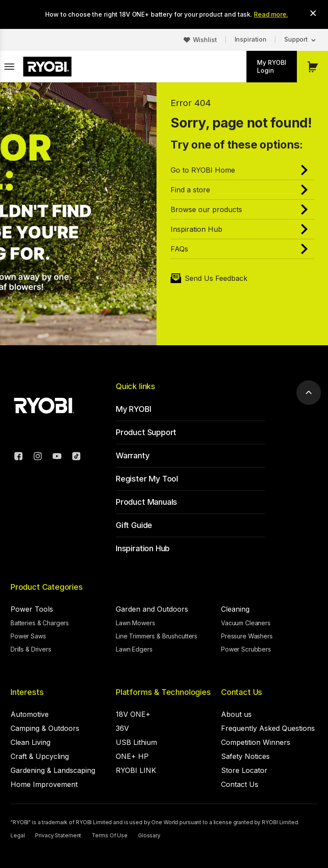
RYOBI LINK (136, 770)
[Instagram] (38, 457)
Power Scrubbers (246, 649)
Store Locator (244, 770)
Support (296, 39)
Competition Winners (256, 742)
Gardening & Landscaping (53, 770)
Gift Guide (134, 525)
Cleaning (235, 609)
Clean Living (30, 742)
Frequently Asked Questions (268, 728)
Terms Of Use (110, 835)
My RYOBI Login (272, 66)
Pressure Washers (247, 636)
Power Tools (32, 609)
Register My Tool (147, 479)
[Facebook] (18, 457)
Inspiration (251, 39)
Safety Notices (245, 756)
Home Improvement (44, 784)
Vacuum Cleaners (246, 623)
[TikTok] (76, 457)
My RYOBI (134, 409)
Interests (27, 692)
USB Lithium (136, 742)
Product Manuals (146, 502)
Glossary (149, 835)
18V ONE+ (133, 714)
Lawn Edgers (134, 649)
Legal (18, 835)
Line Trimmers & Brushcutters (157, 636)
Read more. (271, 14)
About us (236, 714)
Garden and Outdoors (152, 609)
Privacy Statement (58, 835)
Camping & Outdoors (45, 728)
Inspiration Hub (143, 548)
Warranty (133, 455)
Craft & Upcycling (40, 756)
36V (122, 728)
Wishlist (205, 40)
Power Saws (28, 636)
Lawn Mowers (135, 623)
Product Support (146, 432)
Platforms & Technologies (163, 692)
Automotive (30, 714)
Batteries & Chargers (40, 623)
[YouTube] (57, 457)
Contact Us (242, 692)
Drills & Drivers (31, 649)
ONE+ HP (132, 756)
